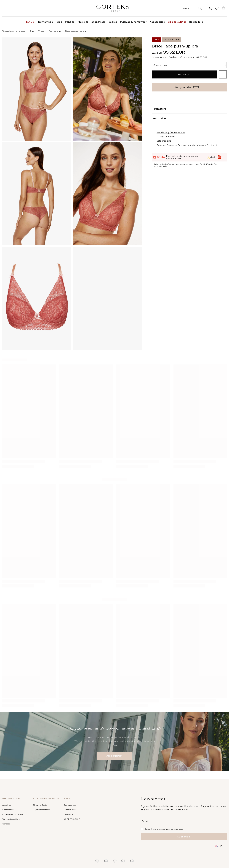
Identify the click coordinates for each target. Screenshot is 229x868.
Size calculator (177, 22)
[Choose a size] (189, 65)
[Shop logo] (113, 8)
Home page (20, 31)
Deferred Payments (167, 145)
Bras (59, 22)
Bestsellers (196, 22)
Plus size (83, 22)
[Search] (192, 8)
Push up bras (55, 31)
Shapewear (98, 22)
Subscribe (184, 837)
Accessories (157, 22)
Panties (70, 22)
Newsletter (153, 799)
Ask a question (114, 756)
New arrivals (46, 22)
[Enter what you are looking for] (196, 15)
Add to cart (185, 75)
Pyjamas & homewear (133, 22)
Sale (31, 22)
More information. (161, 166)
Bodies (113, 22)
